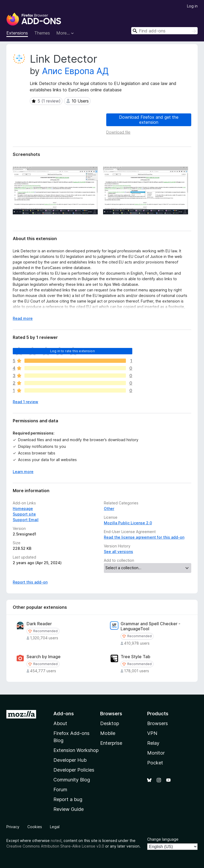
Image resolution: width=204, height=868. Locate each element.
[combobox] (164, 31)
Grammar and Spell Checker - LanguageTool (150, 626)
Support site (24, 514)
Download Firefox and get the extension (149, 120)
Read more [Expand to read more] (23, 318)
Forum (60, 790)
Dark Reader (39, 624)
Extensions (17, 33)
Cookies (35, 827)
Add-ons (64, 714)
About (60, 723)
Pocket (155, 763)
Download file (118, 132)
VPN (152, 733)
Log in (192, 6)
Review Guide (69, 809)
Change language (163, 839)
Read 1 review (25, 402)
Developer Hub (70, 760)
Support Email (26, 520)
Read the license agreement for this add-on (144, 537)
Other (109, 509)
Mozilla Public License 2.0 (128, 523)
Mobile (108, 733)
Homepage (23, 509)
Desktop (110, 723)
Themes (42, 33)
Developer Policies (74, 770)
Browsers (158, 723)
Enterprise (111, 743)
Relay (153, 743)
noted (56, 841)
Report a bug (68, 799)
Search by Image (44, 657)
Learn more (23, 472)
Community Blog (72, 780)
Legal (55, 827)
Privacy (13, 827)
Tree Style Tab (135, 657)
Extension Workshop (76, 750)
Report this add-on (30, 582)
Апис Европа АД (75, 71)
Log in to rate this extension (73, 351)
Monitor (156, 753)
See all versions (118, 552)
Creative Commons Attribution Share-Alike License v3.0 (55, 846)
